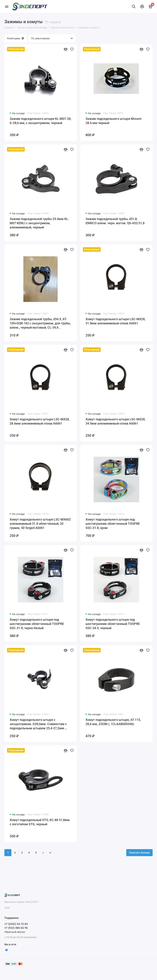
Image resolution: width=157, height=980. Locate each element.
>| (50, 853)
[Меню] (7, 6)
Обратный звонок (15, 932)
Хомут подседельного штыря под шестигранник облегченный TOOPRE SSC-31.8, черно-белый (37, 624)
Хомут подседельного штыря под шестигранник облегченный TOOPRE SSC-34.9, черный (113, 624)
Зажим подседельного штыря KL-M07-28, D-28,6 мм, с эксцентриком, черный (40, 121)
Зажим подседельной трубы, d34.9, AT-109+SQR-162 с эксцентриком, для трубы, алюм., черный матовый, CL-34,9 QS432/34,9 (40, 323)
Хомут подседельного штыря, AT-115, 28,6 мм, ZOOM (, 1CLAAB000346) (113, 722)
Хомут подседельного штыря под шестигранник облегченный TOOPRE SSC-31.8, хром (113, 524)
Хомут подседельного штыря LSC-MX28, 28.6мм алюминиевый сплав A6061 (40, 421)
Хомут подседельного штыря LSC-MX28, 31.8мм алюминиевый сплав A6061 (115, 321)
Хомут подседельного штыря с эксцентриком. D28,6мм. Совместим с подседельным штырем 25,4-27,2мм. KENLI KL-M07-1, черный (38, 724)
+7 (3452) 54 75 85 (16, 924)
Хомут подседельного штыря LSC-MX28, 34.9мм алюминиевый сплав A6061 (115, 421)
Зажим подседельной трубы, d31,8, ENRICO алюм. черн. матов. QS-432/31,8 (115, 221)
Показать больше (139, 853)
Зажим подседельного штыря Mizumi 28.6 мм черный (114, 121)
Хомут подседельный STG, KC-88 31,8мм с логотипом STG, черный (40, 822)
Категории (15, 38)
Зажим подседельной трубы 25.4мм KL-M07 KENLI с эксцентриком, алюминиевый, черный (39, 223)
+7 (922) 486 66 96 (16, 928)
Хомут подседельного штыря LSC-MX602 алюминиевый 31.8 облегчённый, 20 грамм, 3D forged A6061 (40, 524)
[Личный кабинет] (142, 6)
